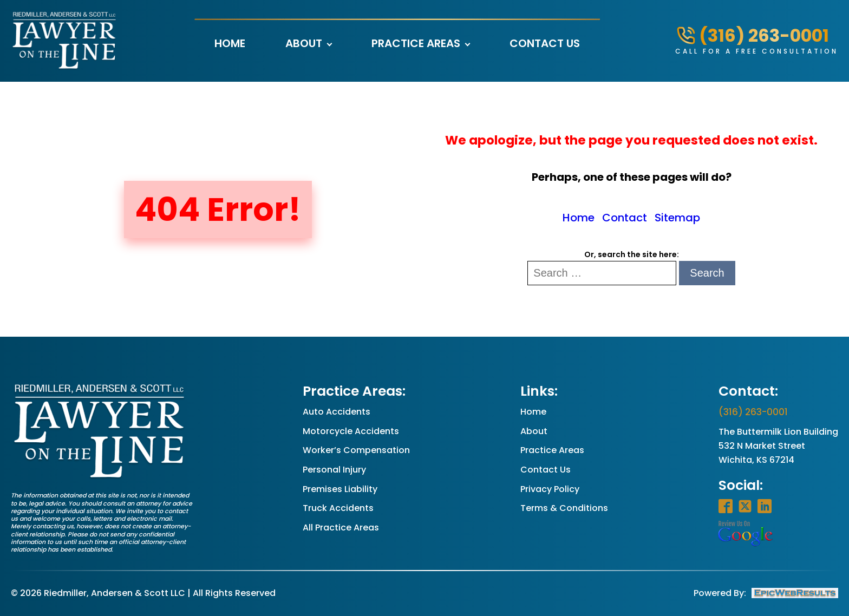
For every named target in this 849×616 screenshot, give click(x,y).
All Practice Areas (341, 527)
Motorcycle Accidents (351, 431)
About (304, 43)
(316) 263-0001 (753, 412)
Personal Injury (334, 470)
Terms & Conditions (564, 508)
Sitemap (677, 218)
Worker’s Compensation (356, 450)
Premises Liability (340, 489)
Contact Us (545, 43)
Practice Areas (416, 43)
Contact (625, 218)
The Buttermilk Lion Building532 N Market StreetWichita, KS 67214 (778, 445)
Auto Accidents (337, 412)
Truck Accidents (338, 508)
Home (230, 43)
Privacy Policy (550, 489)
